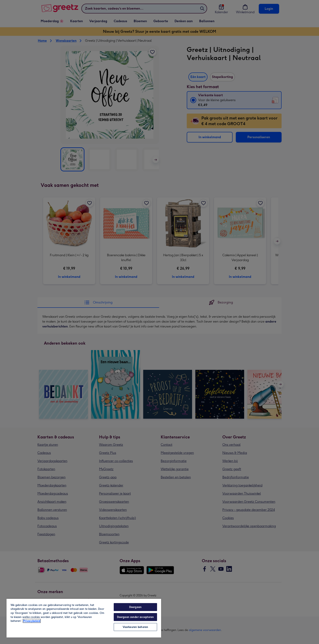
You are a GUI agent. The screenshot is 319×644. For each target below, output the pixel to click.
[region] (84, 618)
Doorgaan (135, 607)
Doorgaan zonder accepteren (135, 617)
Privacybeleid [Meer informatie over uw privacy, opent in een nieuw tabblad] (32, 621)
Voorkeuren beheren (135, 627)
